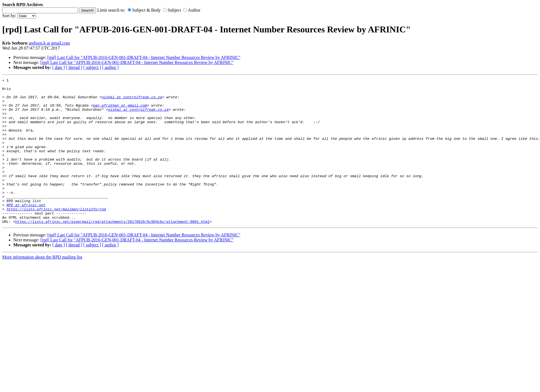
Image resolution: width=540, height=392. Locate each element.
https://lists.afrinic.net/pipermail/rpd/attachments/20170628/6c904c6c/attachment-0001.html (112, 251)
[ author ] (110, 67)
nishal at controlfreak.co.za (132, 101)
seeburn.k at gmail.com (49, 43)
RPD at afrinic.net (26, 231)
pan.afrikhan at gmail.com (120, 111)
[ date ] (59, 67)
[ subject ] (92, 67)
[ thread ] (74, 67)
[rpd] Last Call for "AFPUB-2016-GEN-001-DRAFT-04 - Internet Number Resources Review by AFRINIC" (144, 57)
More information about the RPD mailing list (42, 286)
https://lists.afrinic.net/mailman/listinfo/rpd (56, 236)
